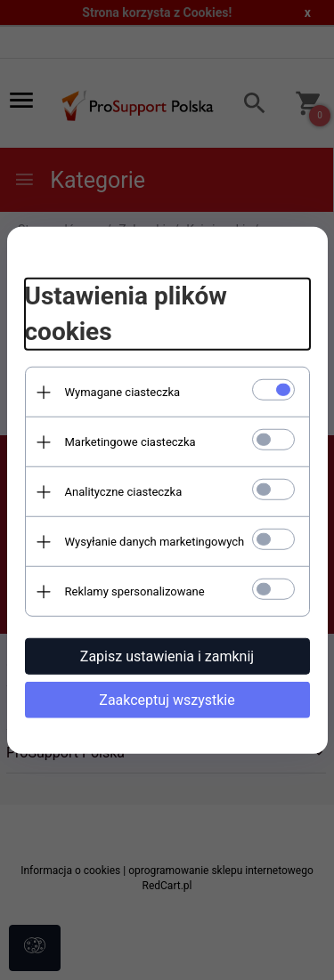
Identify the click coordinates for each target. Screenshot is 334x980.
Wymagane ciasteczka (123, 392)
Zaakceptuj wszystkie (167, 700)
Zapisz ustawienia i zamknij (167, 656)
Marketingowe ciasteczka (130, 442)
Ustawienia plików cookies (126, 314)
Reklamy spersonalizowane (135, 591)
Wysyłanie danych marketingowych (155, 542)
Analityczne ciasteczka (124, 492)
